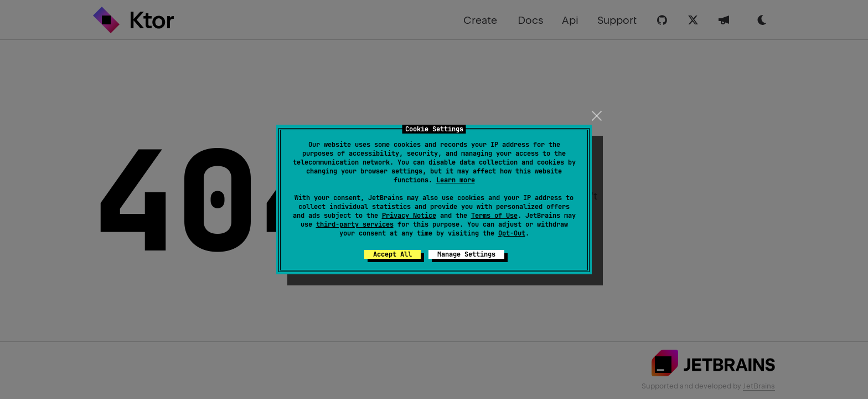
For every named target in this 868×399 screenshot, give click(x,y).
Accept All (392, 254)
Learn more (456, 180)
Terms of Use (494, 216)
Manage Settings (466, 254)
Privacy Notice (409, 216)
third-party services (355, 224)
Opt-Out (512, 233)
